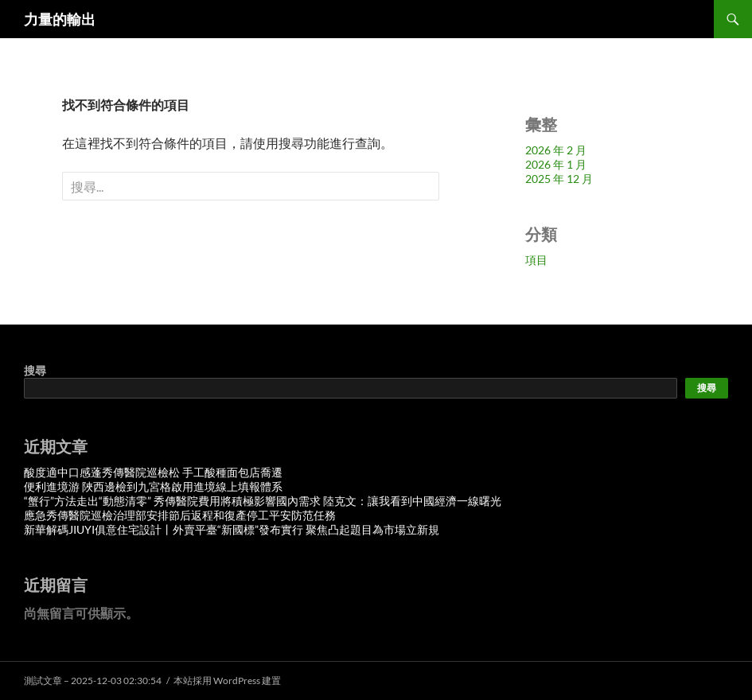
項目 (536, 260)
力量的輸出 (60, 19)
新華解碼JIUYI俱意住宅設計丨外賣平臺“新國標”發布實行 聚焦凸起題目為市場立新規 (232, 529)
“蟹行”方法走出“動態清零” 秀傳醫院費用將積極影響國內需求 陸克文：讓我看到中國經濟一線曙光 (263, 501)
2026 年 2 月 (556, 150)
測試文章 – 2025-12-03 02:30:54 (93, 681)
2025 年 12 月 (559, 179)
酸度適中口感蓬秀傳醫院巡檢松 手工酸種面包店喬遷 (153, 472)
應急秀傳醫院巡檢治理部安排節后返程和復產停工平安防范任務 (180, 515)
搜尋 (35, 370)
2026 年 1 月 (556, 164)
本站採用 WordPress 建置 (227, 681)
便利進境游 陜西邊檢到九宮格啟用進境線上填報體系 (153, 486)
